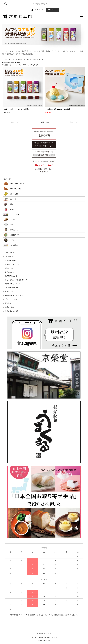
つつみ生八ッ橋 (16, 189)
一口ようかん (15, 214)
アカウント (39, 10)
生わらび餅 (14, 194)
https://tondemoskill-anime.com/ (12, 62)
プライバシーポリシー (13, 299)
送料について (10, 272)
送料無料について (11, 276)
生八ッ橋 (13, 199)
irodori (12, 209)
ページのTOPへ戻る (44, 634)
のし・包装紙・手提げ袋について (16, 280)
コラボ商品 (14, 245)
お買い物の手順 (10, 260)
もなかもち (14, 220)
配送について (10, 268)
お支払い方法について (13, 264)
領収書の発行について (13, 284)
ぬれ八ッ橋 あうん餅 (17, 184)
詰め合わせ (14, 230)
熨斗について (10, 291)
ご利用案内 (9, 257)
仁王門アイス (15, 235)
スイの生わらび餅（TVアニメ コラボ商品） (58, 109)
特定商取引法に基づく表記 (14, 295)
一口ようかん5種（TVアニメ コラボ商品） (16, 109)
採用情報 (8, 303)
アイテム (52, 10)
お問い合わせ (10, 307)
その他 (13, 240)
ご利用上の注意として (13, 288)
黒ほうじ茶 (14, 225)
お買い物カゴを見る (12, 311)
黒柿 (12, 204)
